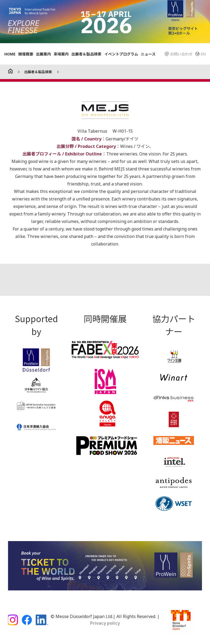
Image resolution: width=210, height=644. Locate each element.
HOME (10, 54)
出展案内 (43, 54)
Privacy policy (105, 623)
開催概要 (26, 54)
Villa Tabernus (93, 131)
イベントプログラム (121, 54)
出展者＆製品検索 (86, 54)
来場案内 (61, 54)
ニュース (148, 54)
